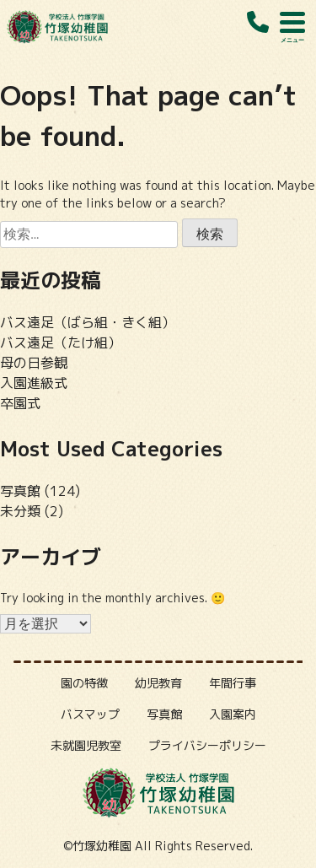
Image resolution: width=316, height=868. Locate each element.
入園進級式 (34, 383)
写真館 (20, 491)
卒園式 (20, 403)
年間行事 (233, 683)
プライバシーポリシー (207, 745)
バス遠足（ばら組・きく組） (88, 322)
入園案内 (233, 714)
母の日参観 (34, 363)
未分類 (20, 511)
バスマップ (90, 714)
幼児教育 (158, 683)
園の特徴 (84, 683)
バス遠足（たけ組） (61, 342)
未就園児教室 (86, 745)
